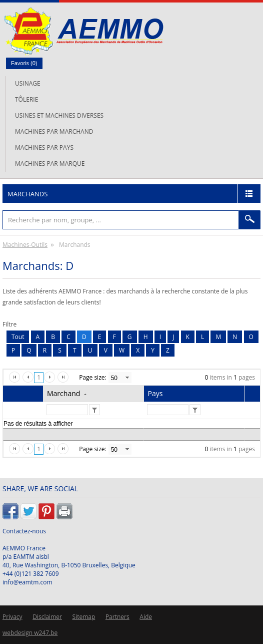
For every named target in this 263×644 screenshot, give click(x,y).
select (127, 378)
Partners (117, 617)
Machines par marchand (54, 131)
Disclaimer (47, 617)
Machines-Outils (25, 245)
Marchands (27, 194)
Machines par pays (44, 147)
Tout (18, 337)
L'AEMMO (84, 31)
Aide (146, 617)
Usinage (28, 83)
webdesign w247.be (30, 633)
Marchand (63, 393)
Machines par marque (50, 164)
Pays (155, 393)
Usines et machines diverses (59, 115)
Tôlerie (26, 99)
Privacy (12, 617)
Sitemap (84, 617)
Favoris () (24, 63)
